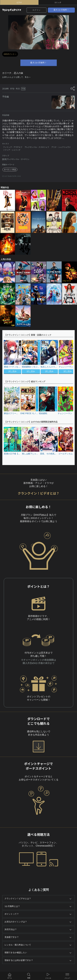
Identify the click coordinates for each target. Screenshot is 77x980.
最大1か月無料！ (61, 10)
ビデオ (19, 2)
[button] (70, 357)
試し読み (13, 372)
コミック (58, 2)
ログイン (37, 10)
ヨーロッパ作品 (10, 170)
